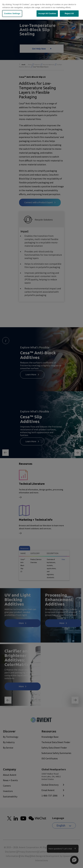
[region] (41, 10)
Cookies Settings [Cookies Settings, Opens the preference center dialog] (12, 13)
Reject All (69, 13)
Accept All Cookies (47, 13)
